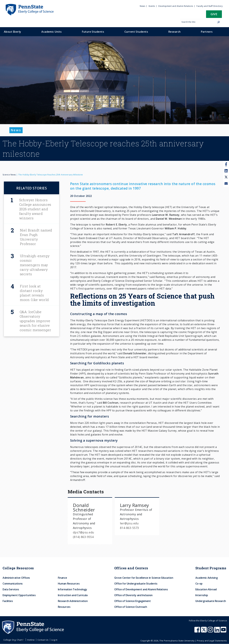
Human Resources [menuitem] (69, 584)
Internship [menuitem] (202, 595)
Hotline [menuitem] (31, 640)
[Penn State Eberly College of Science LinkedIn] (217, 631)
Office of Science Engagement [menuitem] (133, 601)
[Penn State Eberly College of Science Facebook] (198, 631)
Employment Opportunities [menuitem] (19, 595)
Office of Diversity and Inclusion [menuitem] (133, 595)
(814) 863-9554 (83, 537)
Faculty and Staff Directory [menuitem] (210, 6)
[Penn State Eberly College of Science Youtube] (224, 631)
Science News (9, 175)
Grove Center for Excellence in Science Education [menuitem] (144, 578)
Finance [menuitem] (62, 578)
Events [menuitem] (152, 6)
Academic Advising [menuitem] (207, 578)
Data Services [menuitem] (11, 589)
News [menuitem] (142, 6)
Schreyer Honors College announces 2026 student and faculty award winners (35, 209)
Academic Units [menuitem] (52, 32)
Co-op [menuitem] (199, 584)
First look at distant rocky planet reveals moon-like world (34, 293)
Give (214, 14)
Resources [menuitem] (64, 607)
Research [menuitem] (175, 32)
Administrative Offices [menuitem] (16, 578)
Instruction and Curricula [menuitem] (73, 595)
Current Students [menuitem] (136, 32)
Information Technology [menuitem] (72, 589)
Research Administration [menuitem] (73, 601)
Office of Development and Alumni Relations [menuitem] (141, 589)
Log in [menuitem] (54, 640)
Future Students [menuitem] (93, 32)
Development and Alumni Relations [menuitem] (176, 6)
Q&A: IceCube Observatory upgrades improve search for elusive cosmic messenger (35, 321)
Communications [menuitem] (13, 584)
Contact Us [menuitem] (43, 640)
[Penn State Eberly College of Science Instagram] (211, 631)
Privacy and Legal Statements (212, 641)
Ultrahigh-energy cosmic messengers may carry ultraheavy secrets (35, 265)
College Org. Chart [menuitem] (14, 640)
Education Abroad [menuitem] (206, 589)
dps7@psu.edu (84, 532)
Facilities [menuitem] (8, 601)
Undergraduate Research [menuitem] (211, 601)
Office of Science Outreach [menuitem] (131, 607)
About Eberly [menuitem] (13, 32)
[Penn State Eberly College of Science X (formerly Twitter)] (204, 631)
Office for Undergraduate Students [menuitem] (136, 584)
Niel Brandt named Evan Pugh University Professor (36, 237)
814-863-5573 (129, 528)
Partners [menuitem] (207, 32)
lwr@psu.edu (129, 523)
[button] (214, 15)
